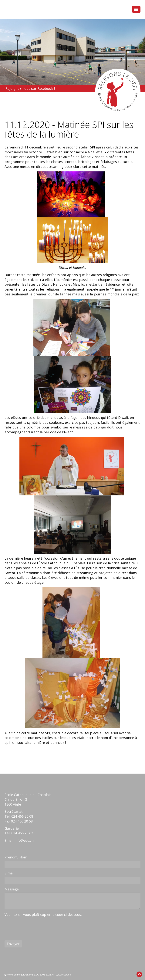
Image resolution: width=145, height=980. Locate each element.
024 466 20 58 (22, 821)
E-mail (10, 873)
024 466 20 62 (22, 833)
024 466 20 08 (22, 816)
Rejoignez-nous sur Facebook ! (30, 88)
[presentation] (33, 925)
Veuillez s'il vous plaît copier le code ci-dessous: (43, 915)
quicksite (25, 975)
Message (12, 889)
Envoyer (13, 944)
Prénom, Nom (16, 857)
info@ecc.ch (24, 840)
